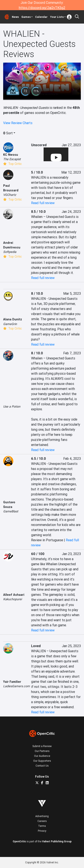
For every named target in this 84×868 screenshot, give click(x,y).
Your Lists (57, 17)
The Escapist (12, 159)
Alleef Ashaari (14, 595)
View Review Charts (18, 123)
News (15, 17)
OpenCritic (19, 841)
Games (26, 17)
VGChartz (10, 195)
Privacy (42, 831)
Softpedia (10, 252)
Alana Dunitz (13, 319)
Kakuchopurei (12, 599)
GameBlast (11, 511)
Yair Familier (12, 682)
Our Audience (42, 756)
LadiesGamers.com (17, 686)
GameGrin (10, 324)
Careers (42, 821)
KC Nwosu (11, 155)
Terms (42, 826)
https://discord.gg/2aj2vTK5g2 (42, 8)
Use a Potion (12, 407)
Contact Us (42, 766)
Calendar (41, 17)
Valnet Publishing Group (57, 841)
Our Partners (42, 751)
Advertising (42, 816)
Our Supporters (42, 761)
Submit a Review (42, 746)
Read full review (43, 203)
